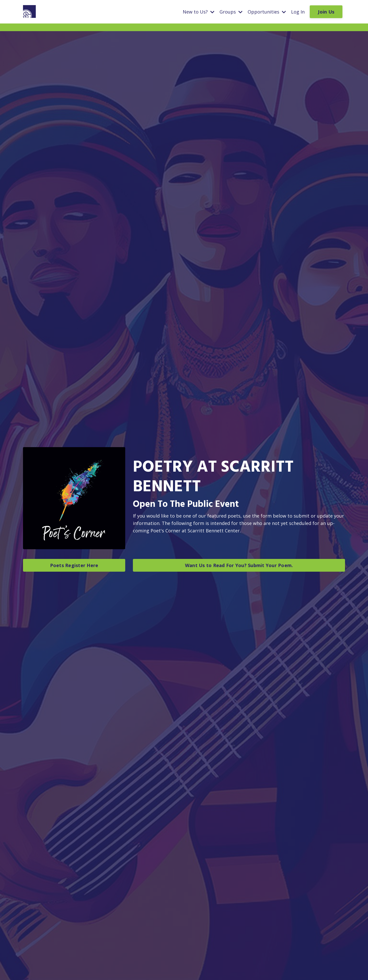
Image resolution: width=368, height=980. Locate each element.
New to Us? (199, 12)
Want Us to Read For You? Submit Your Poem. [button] (239, 565)
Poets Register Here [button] (74, 565)
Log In (298, 12)
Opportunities (267, 12)
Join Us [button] (326, 12)
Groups (231, 12)
